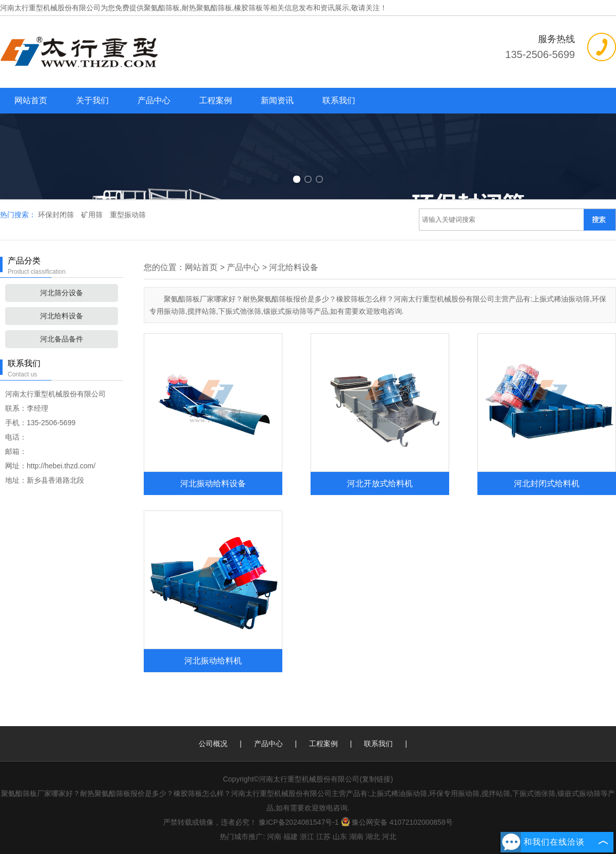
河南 (274, 837)
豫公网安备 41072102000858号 (397, 822)
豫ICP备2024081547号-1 (299, 822)
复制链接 (376, 779)
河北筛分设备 (62, 293)
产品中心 (154, 100)
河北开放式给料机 (380, 483)
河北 (389, 837)
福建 (291, 837)
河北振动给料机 (213, 660)
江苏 (323, 837)
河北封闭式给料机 (547, 483)
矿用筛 (93, 215)
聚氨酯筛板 (162, 8)
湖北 (373, 837)
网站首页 (31, 100)
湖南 (356, 837)
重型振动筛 (128, 215)
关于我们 (92, 100)
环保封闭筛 (57, 215)
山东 (340, 837)
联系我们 (339, 100)
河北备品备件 (62, 339)
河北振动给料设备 (213, 483)
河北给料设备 (62, 316)
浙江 (307, 837)
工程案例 (216, 100)
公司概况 (213, 744)
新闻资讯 (277, 100)
